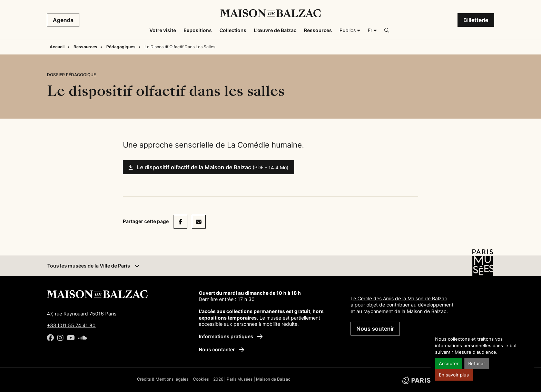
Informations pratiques (231, 336)
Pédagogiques (121, 47)
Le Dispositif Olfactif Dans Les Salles (180, 47)
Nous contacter (222, 349)
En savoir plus (454, 375)
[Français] (372, 30)
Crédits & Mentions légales (163, 379)
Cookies (201, 379)
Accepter (449, 364)
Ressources (85, 47)
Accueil (57, 47)
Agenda (63, 20)
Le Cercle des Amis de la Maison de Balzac (399, 298)
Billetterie (476, 20)
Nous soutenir (375, 329)
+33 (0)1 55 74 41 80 (71, 325)
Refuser (477, 364)
